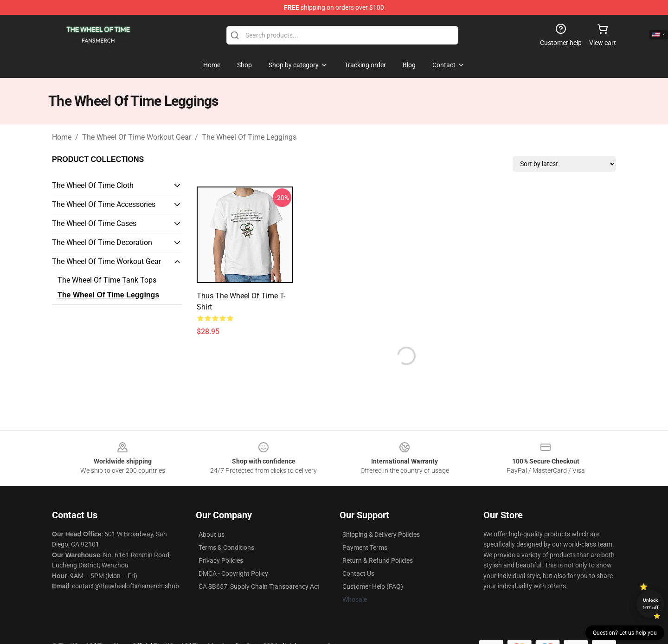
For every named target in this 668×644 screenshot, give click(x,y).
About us (212, 535)
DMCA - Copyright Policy (233, 573)
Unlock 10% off (651, 604)
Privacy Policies (221, 560)
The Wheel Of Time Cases (94, 223)
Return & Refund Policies (378, 560)
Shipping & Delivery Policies (381, 535)
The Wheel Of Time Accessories (104, 204)
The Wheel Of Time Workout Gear (137, 137)
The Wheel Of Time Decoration (102, 242)
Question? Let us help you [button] (625, 633)
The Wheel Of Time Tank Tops (107, 280)
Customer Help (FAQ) (373, 586)
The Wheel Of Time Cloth (93, 185)
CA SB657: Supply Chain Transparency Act (259, 586)
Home (62, 137)
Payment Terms (365, 547)
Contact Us (358, 573)
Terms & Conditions (226, 547)
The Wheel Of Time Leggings (249, 137)
